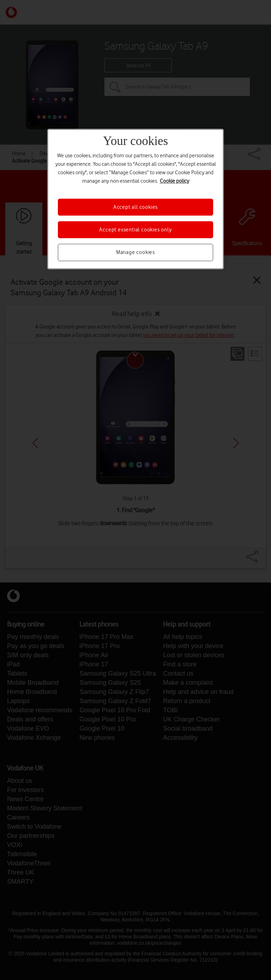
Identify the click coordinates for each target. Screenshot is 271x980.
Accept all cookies (135, 207)
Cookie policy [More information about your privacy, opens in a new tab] (174, 181)
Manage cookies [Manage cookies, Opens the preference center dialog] (135, 253)
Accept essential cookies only (135, 230)
